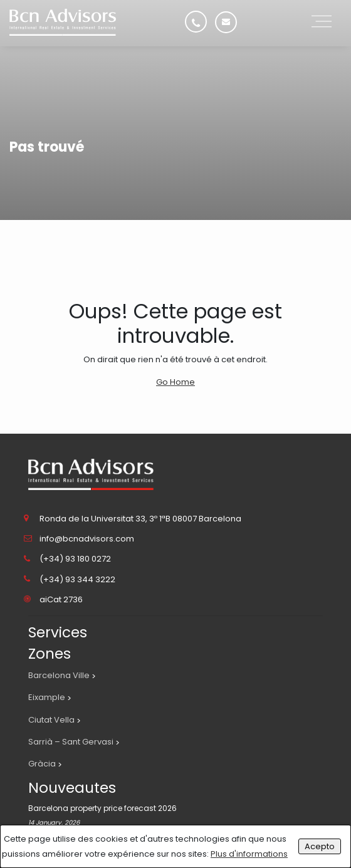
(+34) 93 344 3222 (77, 579)
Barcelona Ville (59, 675)
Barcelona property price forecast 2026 (102, 808)
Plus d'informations (249, 854)
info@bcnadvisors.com (87, 539)
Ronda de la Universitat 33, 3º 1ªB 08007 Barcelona (140, 519)
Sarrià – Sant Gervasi (71, 742)
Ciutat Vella (51, 720)
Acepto (320, 846)
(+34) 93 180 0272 (75, 559)
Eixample (47, 697)
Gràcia (42, 764)
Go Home (175, 382)
